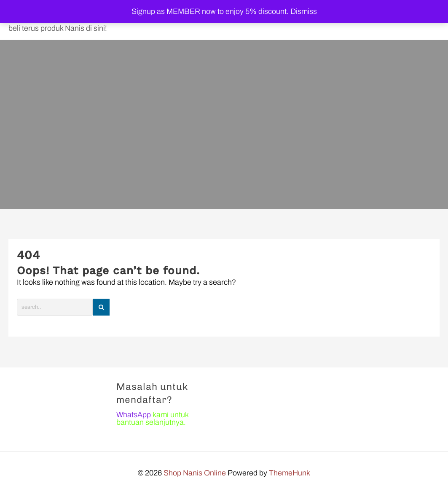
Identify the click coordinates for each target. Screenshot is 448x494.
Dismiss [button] (304, 11)
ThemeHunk (290, 473)
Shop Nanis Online (195, 473)
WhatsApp (134, 415)
